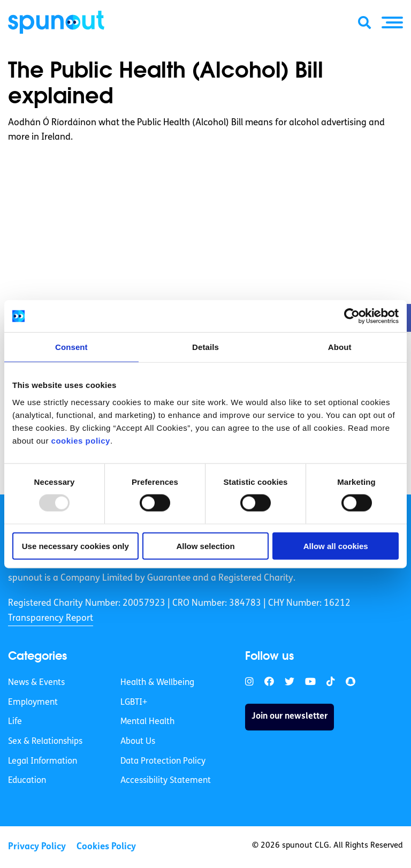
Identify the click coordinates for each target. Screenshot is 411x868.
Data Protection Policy (163, 762)
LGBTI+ (134, 703)
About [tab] (340, 347)
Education (27, 781)
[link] (249, 682)
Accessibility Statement (166, 781)
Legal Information (43, 762)
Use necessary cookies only (75, 546)
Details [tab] (205, 347)
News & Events (36, 683)
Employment (33, 703)
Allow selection (205, 546)
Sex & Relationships (45, 742)
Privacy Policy (37, 847)
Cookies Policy (106, 847)
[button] (392, 22)
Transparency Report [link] (51, 618)
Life (15, 722)
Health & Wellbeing (157, 683)
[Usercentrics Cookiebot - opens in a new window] (352, 316)
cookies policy (81, 440)
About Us (138, 742)
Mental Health (147, 722)
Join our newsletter (290, 717)
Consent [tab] (71, 347)
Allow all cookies (336, 546)
